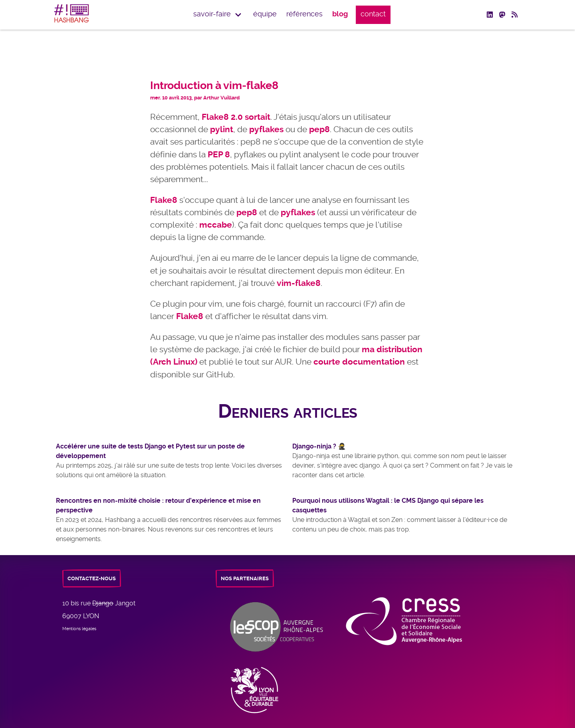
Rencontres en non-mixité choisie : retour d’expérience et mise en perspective (158, 505)
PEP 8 (219, 155)
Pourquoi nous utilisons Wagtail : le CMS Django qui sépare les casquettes (388, 505)
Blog (340, 14)
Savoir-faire (212, 14)
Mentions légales (79, 629)
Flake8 (164, 200)
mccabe (216, 225)
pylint (222, 129)
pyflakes (266, 129)
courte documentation (359, 362)
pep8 (319, 129)
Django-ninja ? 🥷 (319, 446)
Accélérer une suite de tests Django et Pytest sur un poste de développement (150, 451)
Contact (373, 14)
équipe (265, 14)
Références (304, 14)
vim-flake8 (299, 283)
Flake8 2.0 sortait (236, 117)
